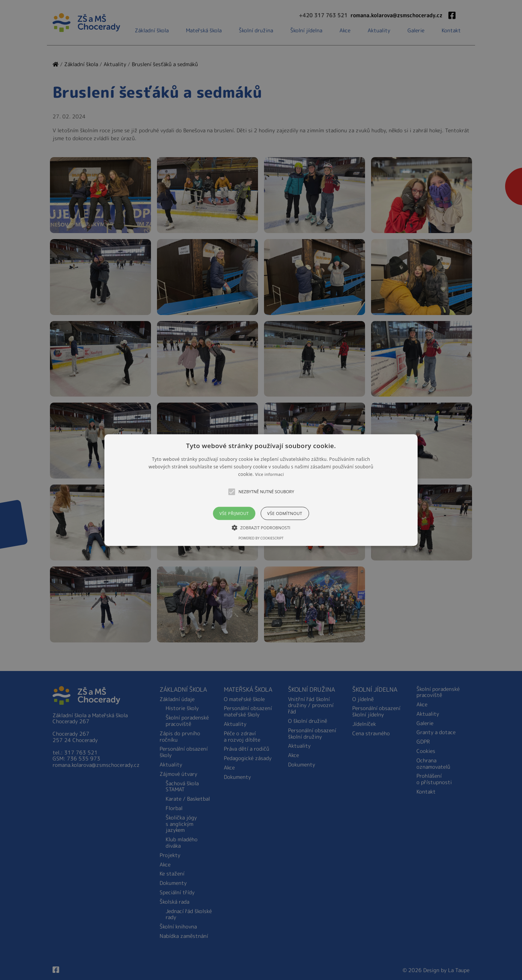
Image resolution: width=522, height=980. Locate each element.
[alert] (261, 490)
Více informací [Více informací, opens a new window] (269, 475)
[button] (261, 490)
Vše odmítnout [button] (285, 513)
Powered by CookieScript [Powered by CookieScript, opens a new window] (261, 538)
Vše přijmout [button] (234, 513)
